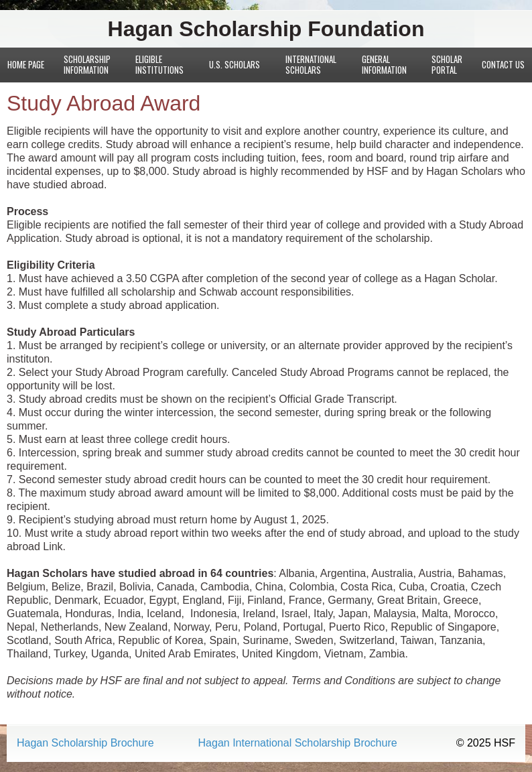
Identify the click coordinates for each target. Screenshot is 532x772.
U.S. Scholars (235, 64)
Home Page (26, 64)
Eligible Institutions (159, 64)
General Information (384, 64)
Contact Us (503, 64)
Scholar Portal (447, 64)
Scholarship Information (87, 64)
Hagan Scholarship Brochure (85, 743)
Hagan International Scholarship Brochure (298, 743)
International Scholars (311, 64)
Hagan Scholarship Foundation (266, 29)
